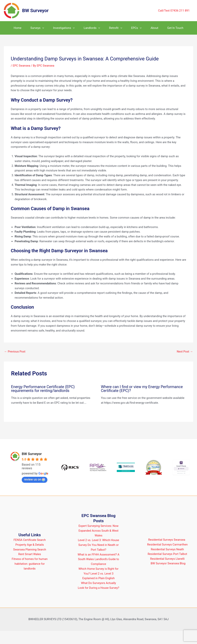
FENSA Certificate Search (30, 553)
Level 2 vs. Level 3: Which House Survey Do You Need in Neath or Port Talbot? (98, 558)
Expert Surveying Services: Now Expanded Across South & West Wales (98, 544)
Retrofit (122, 28)
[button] (41, 28)
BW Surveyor (35, 11)
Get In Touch (18, 41)
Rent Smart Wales (30, 567)
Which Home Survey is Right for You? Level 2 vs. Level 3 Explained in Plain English (98, 587)
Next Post (185, 365)
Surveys (36, 28)
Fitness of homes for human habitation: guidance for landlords (30, 577)
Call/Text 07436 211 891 (174, 11)
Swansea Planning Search (30, 563)
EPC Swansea (22, 79)
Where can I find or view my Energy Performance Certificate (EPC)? (142, 402)
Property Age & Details (30, 558)
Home (13, 28)
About (166, 28)
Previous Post (15, 365)
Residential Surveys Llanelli (167, 572)
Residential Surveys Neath (167, 562)
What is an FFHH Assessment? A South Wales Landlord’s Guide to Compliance (98, 572)
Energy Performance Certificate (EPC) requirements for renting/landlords (43, 402)
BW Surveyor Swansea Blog (168, 577)
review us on (35, 493)
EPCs (145, 28)
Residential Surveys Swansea (167, 553)
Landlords (96, 28)
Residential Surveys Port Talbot (167, 567)
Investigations (65, 28)
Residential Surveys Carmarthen (167, 558)
